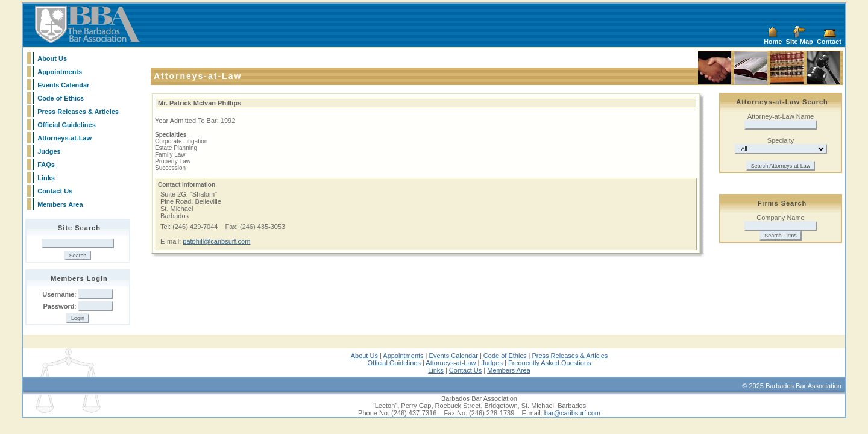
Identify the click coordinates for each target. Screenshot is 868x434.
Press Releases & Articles (78, 112)
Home (773, 42)
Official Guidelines (67, 125)
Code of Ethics (61, 98)
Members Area (60, 204)
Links (46, 178)
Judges (49, 151)
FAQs (46, 165)
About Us (52, 58)
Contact (829, 42)
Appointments (60, 72)
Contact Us (55, 191)
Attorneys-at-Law (64, 138)
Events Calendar (63, 85)
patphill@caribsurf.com (216, 241)
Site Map (800, 42)
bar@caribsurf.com (572, 413)
